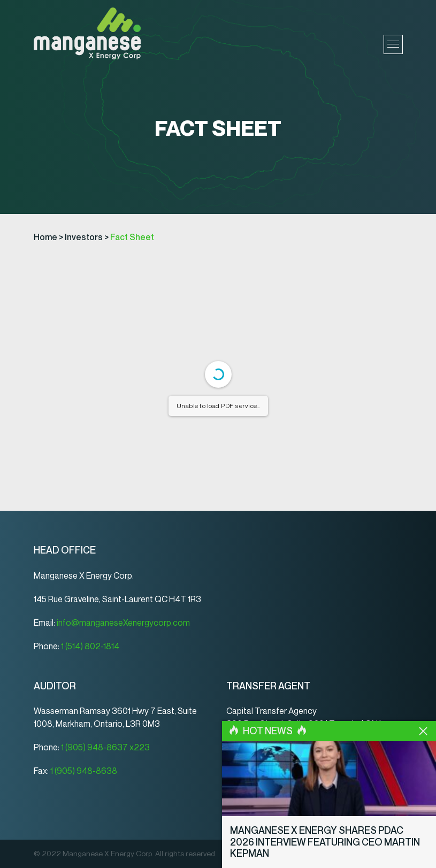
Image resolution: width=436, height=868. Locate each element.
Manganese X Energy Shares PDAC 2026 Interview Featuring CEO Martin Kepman (325, 842)
